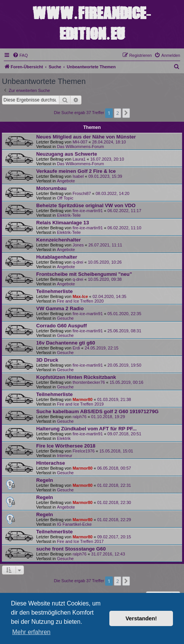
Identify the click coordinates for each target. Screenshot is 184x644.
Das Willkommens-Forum (80, 147)
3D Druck (47, 360)
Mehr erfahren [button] (31, 632)
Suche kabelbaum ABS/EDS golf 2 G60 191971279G (97, 411)
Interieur (64, 456)
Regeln (45, 480)
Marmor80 (82, 399)
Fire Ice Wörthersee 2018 (66, 446)
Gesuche (65, 318)
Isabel (78, 176)
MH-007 (80, 142)
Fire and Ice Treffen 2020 (80, 301)
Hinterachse (51, 463)
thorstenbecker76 (89, 382)
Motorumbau (51, 188)
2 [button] (118, 113)
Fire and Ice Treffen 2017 (80, 541)
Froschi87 (82, 193)
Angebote (66, 181)
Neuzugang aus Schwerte (67, 154)
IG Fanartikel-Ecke (74, 524)
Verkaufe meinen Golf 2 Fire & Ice (76, 171)
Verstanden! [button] (141, 618)
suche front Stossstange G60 (71, 549)
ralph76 (79, 417)
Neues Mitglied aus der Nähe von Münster (86, 137)
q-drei (78, 262)
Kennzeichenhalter (58, 240)
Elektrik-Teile (69, 215)
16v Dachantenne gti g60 (66, 343)
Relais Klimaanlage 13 (63, 223)
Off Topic (65, 198)
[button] (126, 113)
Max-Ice (80, 296)
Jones (78, 245)
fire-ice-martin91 (87, 211)
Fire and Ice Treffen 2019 (80, 404)
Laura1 (79, 159)
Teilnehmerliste (54, 291)
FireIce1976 (83, 451)
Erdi (76, 348)
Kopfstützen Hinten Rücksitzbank (76, 377)
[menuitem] (20, 55)
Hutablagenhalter (57, 257)
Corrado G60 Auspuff (62, 326)
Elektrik (64, 438)
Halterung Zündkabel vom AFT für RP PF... (86, 429)
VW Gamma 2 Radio (60, 308)
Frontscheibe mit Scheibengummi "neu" (84, 274)
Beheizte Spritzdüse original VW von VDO (86, 205)
